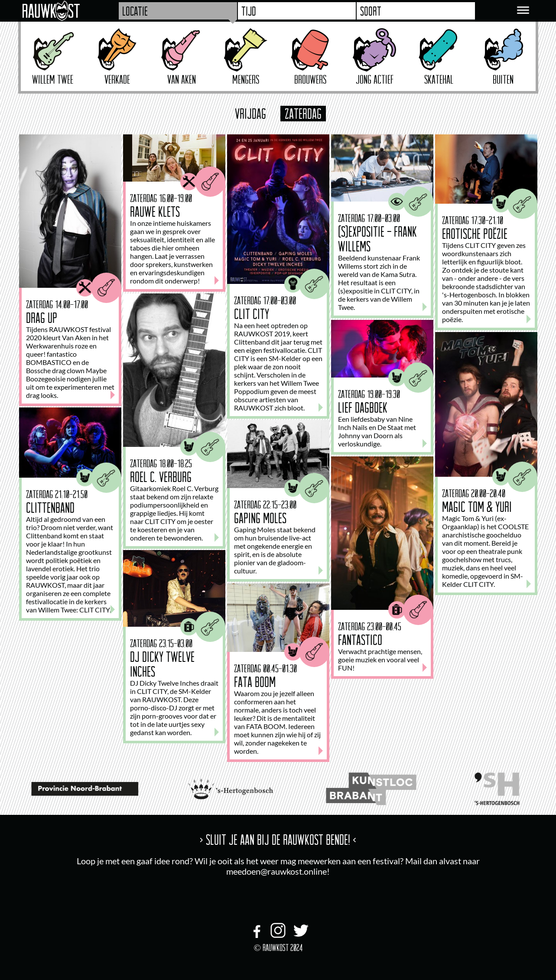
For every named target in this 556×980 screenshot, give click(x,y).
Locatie (135, 11)
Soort (371, 11)
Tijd (249, 11)
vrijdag (250, 114)
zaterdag (303, 114)
